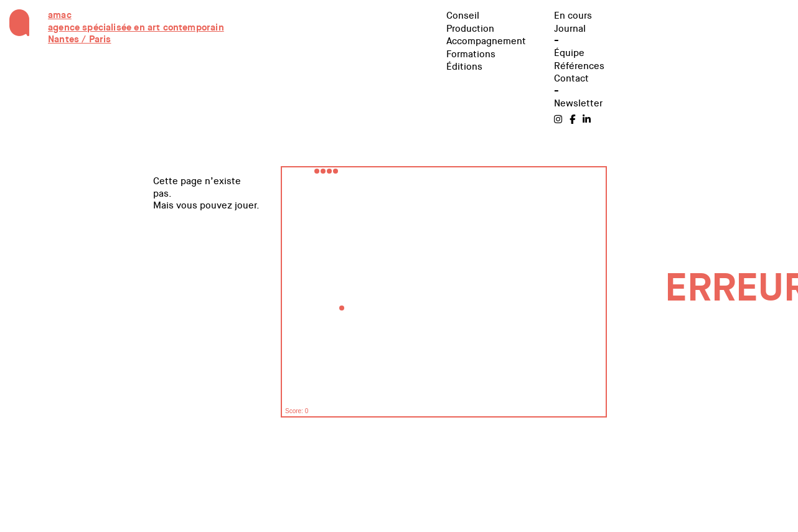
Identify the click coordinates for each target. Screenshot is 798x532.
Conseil (463, 16)
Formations (471, 54)
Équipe (569, 53)
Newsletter (578, 103)
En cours (573, 16)
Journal (570, 29)
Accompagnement (486, 41)
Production (470, 29)
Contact (571, 78)
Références (579, 66)
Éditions (464, 67)
